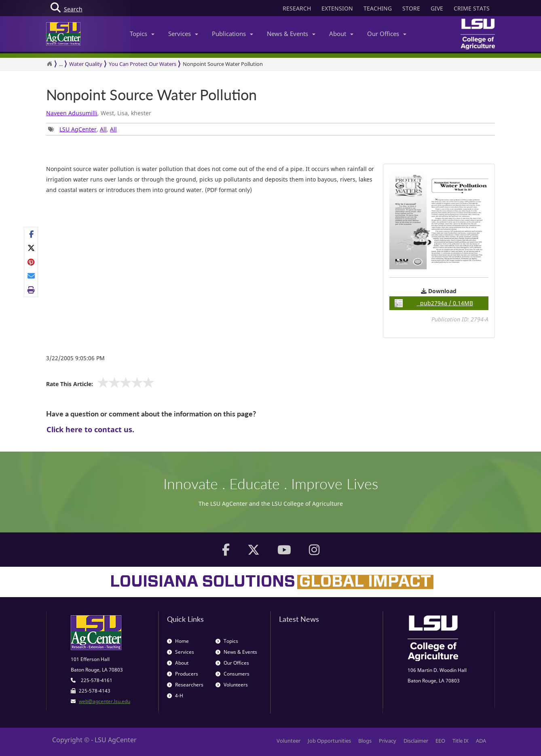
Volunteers (232, 685)
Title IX (461, 741)
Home (178, 641)
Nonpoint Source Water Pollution (151, 95)
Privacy (388, 741)
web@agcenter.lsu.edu (105, 701)
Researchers (185, 685)
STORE (411, 8)
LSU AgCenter (78, 129)
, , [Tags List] (82, 129)
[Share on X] (31, 248)
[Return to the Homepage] (49, 64)
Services (183, 34)
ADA (481, 741)
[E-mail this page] (31, 276)
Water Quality (86, 64)
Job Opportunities (329, 741)
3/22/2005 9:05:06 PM (75, 358)
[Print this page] (31, 289)
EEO (440, 741)
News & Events (291, 34)
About (341, 34)
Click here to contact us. (90, 429)
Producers (183, 674)
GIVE (437, 8)
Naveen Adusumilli (72, 113)
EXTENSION (337, 8)
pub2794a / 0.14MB (434, 303)
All (103, 129)
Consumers (232, 674)
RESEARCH (297, 8)
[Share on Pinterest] (31, 262)
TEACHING (378, 8)
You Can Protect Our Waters (143, 64)
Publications (232, 34)
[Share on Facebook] (31, 234)
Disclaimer (416, 741)
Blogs (365, 741)
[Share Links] (31, 262)
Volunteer (288, 741)
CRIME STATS (472, 8)
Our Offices (387, 34)
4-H (175, 696)
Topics (142, 34)
